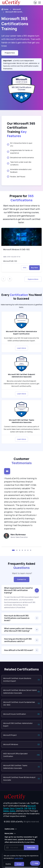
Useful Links (9, 829)
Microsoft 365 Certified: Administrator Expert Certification (21, 333)
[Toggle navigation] (39, 3)
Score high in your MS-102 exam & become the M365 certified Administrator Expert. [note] (21, 339)
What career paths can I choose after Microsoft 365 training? (18, 630)
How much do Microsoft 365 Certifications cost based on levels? (17, 618)
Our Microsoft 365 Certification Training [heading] (21, 130)
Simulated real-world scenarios (20, 158)
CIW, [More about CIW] (26, 808)
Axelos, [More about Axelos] (13, 811)
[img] (21, 237)
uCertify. (19, 822)
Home (5, 9)
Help (35, 863)
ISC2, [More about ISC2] (34, 808)
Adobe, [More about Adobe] (6, 811)
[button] (13, 550)
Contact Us (22, 579)
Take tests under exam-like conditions (19, 163)
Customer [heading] (22, 461)
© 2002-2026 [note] (22, 822)
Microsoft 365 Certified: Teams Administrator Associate (21, 421)
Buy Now (34, 268)
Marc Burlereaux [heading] (18, 535)
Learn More (22, 348)
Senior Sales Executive (19, 537)
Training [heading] (15, 24)
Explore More (33, 279)
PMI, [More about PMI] (30, 808)
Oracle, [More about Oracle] (6, 808)
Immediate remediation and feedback (19, 171)
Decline (8, 864)
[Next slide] (10, 279)
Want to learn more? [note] (22, 573)
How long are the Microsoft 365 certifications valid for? (18, 640)
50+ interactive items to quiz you (20, 144)
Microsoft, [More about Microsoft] (32, 806)
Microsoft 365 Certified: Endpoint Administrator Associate (22, 376)
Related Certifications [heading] (21, 669)
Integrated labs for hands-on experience (20, 152)
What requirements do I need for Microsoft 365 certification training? (18, 590)
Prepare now (10, 53)
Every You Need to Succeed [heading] (22, 297)
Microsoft (17, 9)
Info (25, 268)
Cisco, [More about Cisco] (12, 808)
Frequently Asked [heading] (22, 566)
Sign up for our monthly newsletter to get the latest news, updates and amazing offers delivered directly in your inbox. (21, 839)
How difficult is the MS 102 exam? (19, 650)
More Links (9, 833)
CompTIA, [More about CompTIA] (19, 808)
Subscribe (31, 847)
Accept (19, 864)
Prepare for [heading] (22, 198)
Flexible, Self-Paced (16, 177)
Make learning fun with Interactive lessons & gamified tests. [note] (21, 306)
